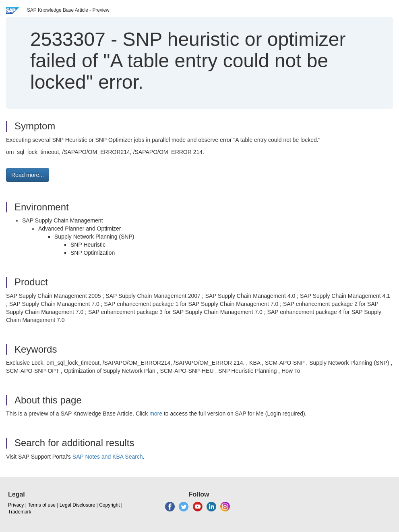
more (156, 414)
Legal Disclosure (78, 505)
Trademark (20, 512)
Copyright (109, 505)
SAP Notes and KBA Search (108, 457)
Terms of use (42, 505)
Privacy (16, 505)
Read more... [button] (28, 175)
